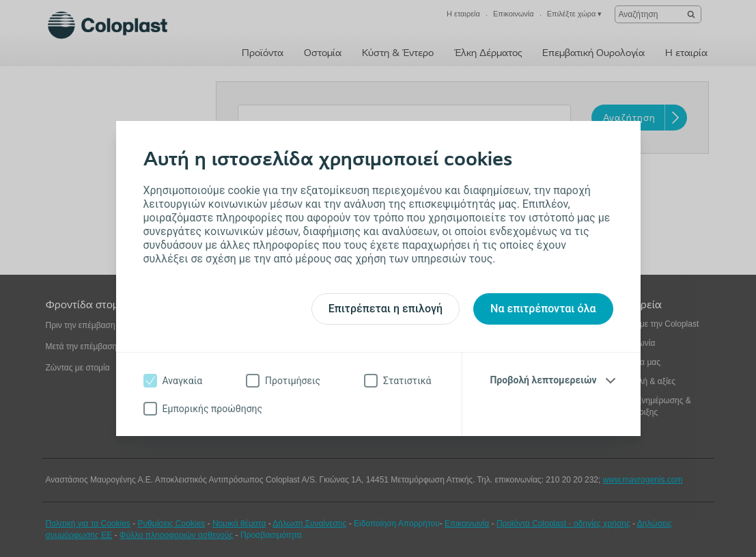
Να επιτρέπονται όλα (543, 309)
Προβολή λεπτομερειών (543, 380)
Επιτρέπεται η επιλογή (386, 309)
